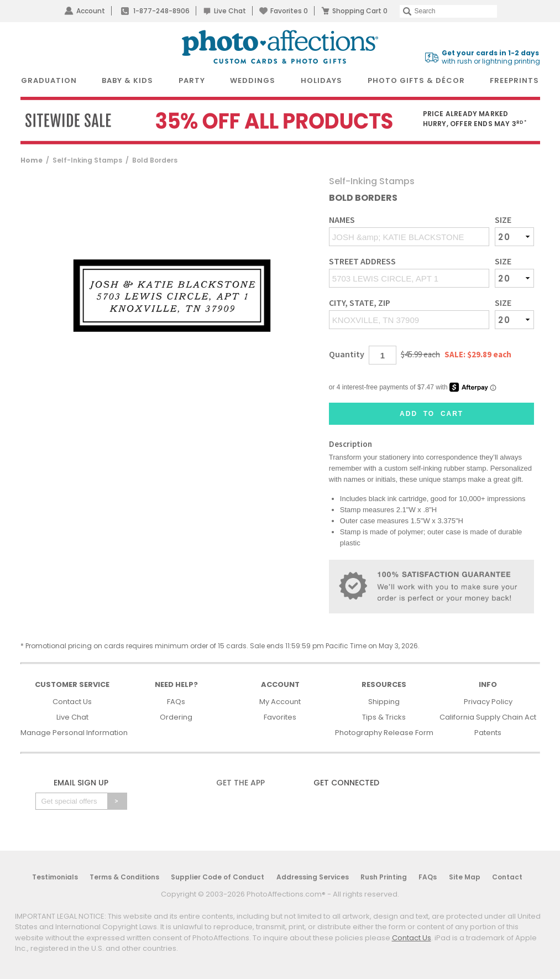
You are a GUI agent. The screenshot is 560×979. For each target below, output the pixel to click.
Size (503, 220)
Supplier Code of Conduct (218, 877)
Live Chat (230, 11)
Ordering (176, 717)
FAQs (176, 702)
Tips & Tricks (384, 717)
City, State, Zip (360, 303)
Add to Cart (431, 414)
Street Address (362, 261)
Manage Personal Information (74, 733)
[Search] (448, 11)
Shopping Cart (360, 11)
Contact (507, 877)
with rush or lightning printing (491, 57)
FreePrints (514, 80)
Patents (488, 733)
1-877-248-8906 (161, 11)
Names (342, 220)
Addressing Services (313, 877)
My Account (280, 702)
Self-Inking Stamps (87, 160)
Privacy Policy (488, 702)
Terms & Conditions (124, 877)
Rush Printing (384, 877)
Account (91, 11)
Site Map (465, 877)
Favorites (289, 11)
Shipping (384, 702)
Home (32, 160)
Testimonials (55, 877)
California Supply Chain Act (488, 717)
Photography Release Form (384, 733)
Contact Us (72, 702)
